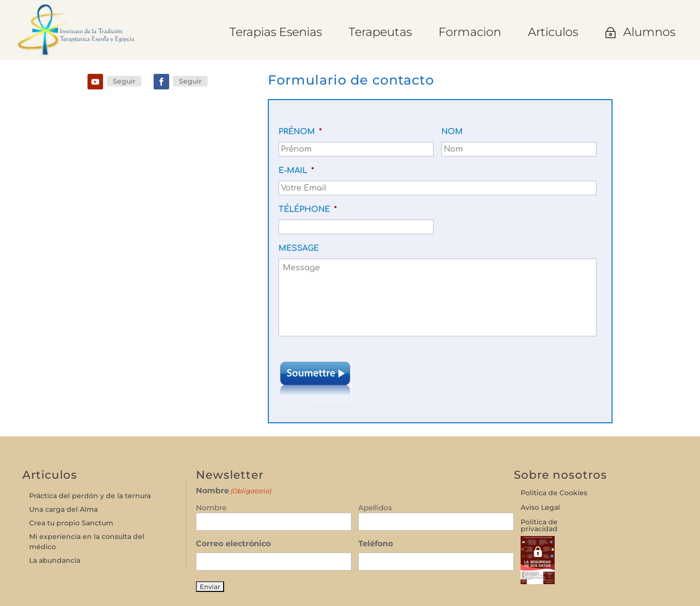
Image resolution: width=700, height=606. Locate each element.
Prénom (300, 132)
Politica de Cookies (554, 493)
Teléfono (376, 544)
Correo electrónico (233, 544)
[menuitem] (276, 32)
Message (299, 248)
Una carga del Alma (63, 509)
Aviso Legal (540, 508)
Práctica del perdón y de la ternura (90, 496)
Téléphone (308, 209)
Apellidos (375, 508)
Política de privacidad (539, 526)
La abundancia (55, 560)
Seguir (124, 81)
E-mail (296, 171)
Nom (452, 132)
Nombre (211, 508)
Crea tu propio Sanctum (71, 523)
